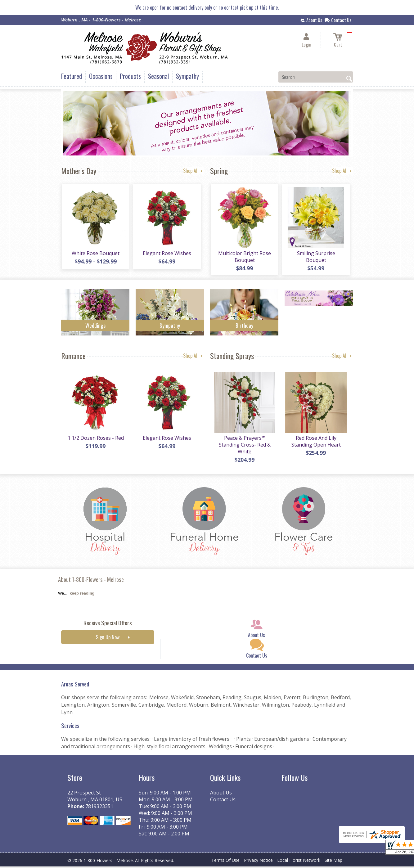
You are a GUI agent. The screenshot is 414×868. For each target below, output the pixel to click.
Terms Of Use (225, 862)
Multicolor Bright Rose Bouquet (244, 257)
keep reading (82, 595)
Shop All (193, 171)
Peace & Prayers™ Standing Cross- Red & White (244, 446)
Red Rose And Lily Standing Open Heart (316, 443)
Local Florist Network (299, 862)
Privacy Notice (258, 862)
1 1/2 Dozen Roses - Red (95, 439)
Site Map (333, 862)
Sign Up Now (108, 639)
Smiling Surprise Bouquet (316, 257)
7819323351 (99, 808)
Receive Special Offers (108, 624)
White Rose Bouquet (95, 254)
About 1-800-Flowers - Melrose (91, 581)
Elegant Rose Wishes (167, 254)
